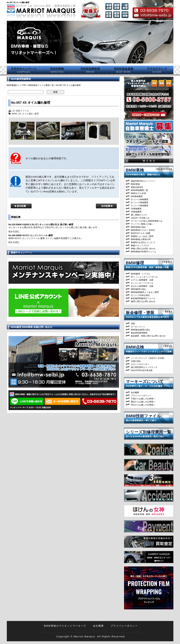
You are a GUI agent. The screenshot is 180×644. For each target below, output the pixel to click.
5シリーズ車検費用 (140, 203)
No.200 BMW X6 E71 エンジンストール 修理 (31, 235)
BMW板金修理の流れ (140, 330)
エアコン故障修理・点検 (142, 280)
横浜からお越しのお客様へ (143, 402)
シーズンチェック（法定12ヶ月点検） (148, 358)
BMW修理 (135, 263)
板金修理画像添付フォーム (143, 298)
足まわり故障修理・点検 (142, 286)
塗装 (133, 324)
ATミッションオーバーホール (144, 277)
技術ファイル (22, 111)
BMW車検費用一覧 (139, 190)
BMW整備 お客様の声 (141, 239)
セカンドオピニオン (140, 364)
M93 (86, 631)
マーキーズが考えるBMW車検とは (147, 221)
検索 (55, 92)
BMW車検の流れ (138, 227)
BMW (14, 114)
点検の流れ (136, 361)
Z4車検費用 (136, 209)
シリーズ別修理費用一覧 (148, 432)
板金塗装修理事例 (139, 333)
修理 (37, 114)
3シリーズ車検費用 (140, 199)
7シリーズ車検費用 (140, 206)
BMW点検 (135, 347)
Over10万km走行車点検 (142, 370)
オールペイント (138, 327)
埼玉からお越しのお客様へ (143, 405)
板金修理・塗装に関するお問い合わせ (148, 336)
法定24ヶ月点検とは (140, 218)
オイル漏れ (28, 114)
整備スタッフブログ (140, 246)
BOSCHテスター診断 (141, 233)
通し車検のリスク (139, 215)
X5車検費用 (136, 212)
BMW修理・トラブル (140, 274)
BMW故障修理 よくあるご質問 (145, 292)
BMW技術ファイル (143, 416)
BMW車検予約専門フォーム (144, 252)
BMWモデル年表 (138, 193)
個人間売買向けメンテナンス (144, 367)
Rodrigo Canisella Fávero (86, 632)
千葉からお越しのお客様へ (143, 399)
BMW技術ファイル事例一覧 (41, 85)
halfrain (102, 631)
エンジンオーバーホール (142, 283)
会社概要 (135, 393)
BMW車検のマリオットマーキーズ (65, 626)
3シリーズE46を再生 (140, 295)
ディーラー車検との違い (142, 224)
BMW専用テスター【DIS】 (143, 230)
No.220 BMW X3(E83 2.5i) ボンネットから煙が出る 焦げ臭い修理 (41, 224)
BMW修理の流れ (138, 289)
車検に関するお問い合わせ (143, 249)
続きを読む (14, 231)
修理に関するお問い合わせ (143, 301)
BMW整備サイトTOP (16, 85)
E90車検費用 (137, 196)
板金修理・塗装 (140, 313)
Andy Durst (116, 632)
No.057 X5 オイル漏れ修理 (31, 103)
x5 (13, 111)
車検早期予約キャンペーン (143, 181)
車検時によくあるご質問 (142, 236)
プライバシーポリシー (141, 396)
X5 (20, 114)
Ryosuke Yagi (139, 632)
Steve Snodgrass (54, 632)
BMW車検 (135, 170)
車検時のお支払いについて (143, 242)
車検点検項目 (137, 187)
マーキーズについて (145, 382)
